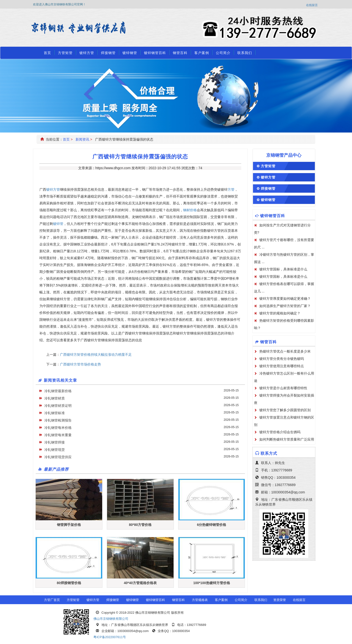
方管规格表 (200, 600)
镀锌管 (58, 224)
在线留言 (312, 5)
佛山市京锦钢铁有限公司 (111, 619)
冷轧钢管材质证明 (58, 406)
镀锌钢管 (130, 53)
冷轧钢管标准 (55, 413)
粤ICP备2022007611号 (110, 637)
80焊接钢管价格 (69, 583)
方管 (231, 189)
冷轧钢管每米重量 (58, 435)
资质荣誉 (280, 600)
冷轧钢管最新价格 (58, 391)
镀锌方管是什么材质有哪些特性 (283, 388)
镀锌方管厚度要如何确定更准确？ (285, 299)
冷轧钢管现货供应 (58, 457)
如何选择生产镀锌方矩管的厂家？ (285, 306)
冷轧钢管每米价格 (58, 428)
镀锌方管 (87, 53)
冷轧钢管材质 (55, 398)
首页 (47, 53)
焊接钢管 (108, 53)
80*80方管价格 (140, 525)
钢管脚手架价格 (69, 525)
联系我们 (245, 53)
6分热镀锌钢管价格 (212, 525)
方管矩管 (65, 53)
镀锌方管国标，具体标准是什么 (283, 269)
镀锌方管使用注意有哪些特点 (282, 366)
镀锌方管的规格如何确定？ (280, 313)
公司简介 (223, 53)
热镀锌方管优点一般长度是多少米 (285, 351)
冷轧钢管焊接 (55, 442)
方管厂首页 (52, 600)
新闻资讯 (82, 139)
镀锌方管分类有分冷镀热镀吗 (282, 359)
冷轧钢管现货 (55, 450)
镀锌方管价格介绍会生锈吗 (280, 432)
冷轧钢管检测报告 (58, 420)
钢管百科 (180, 53)
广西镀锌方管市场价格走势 (80, 364)
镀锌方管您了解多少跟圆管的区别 (285, 410)
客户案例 (202, 53)
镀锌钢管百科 (155, 53)
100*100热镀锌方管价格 (211, 583)
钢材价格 (190, 210)
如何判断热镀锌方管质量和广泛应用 (287, 439)
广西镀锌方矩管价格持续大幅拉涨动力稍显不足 (96, 355)
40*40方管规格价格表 (140, 583)
